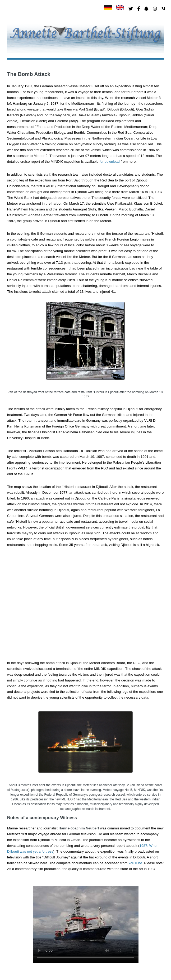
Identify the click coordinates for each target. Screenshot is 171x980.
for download (109, 162)
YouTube (135, 863)
